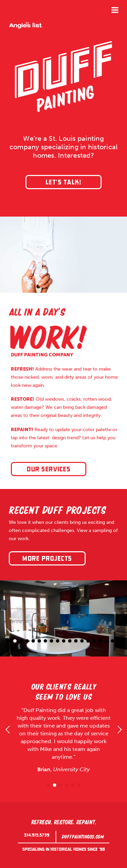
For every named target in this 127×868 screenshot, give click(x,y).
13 (82, 641)
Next (120, 730)
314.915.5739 (37, 835)
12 (76, 641)
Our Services (49, 470)
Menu (115, 10)
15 (94, 641)
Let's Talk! (64, 183)
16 (100, 641)
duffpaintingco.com (83, 836)
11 (70, 641)
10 (64, 641)
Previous (7, 730)
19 (119, 641)
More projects (47, 559)
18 (112, 641)
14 (88, 641)
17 (106, 641)
